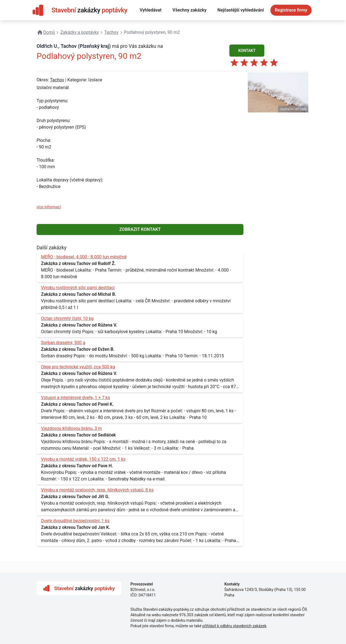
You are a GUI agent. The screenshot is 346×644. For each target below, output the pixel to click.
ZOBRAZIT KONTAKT (140, 229)
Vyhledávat (151, 10)
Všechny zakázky (190, 10)
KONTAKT (247, 51)
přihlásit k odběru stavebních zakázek (234, 626)
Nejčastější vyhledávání (241, 10)
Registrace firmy (291, 10)
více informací (49, 207)
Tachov (57, 80)
